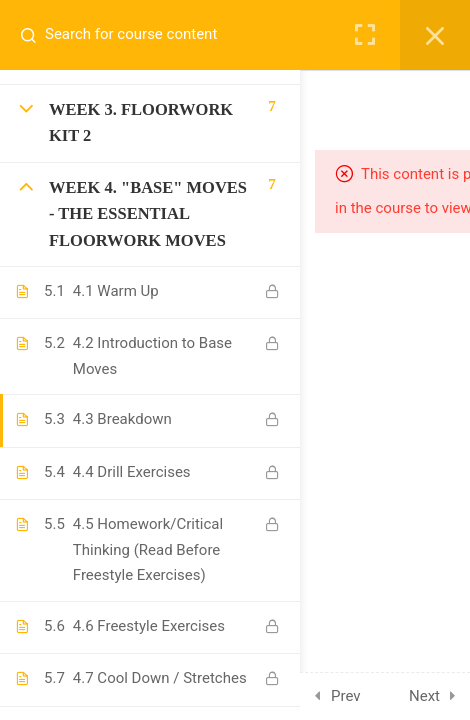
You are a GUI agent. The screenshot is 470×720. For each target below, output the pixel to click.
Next (424, 696)
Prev (346, 696)
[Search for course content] (36, 35)
